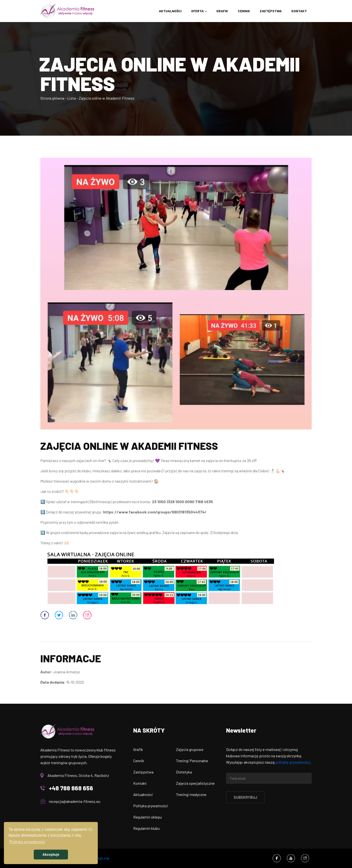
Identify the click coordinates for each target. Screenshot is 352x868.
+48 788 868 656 (71, 788)
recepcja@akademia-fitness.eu (75, 801)
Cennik (244, 11)
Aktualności (170, 11)
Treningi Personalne (192, 761)
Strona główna (52, 98)
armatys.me (99, 858)
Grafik (222, 11)
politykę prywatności (293, 762)
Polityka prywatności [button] (27, 842)
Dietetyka (184, 772)
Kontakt (299, 11)
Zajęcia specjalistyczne (195, 783)
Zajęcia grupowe (190, 749)
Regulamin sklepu (148, 817)
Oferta (197, 11)
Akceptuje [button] (51, 855)
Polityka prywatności (151, 806)
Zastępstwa (271, 11)
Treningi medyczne (191, 794)
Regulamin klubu (146, 828)
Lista (71, 98)
